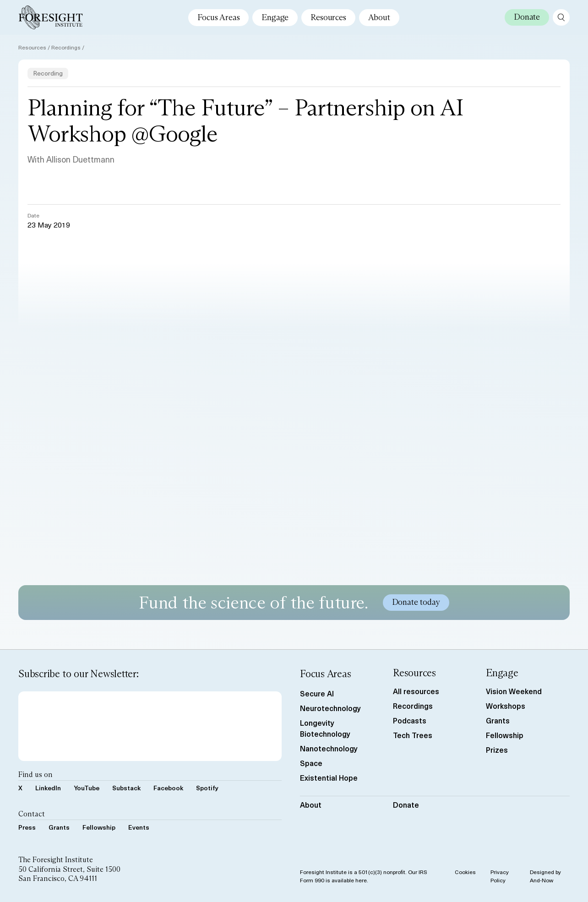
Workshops (506, 706)
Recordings (66, 47)
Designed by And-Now (545, 876)
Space (311, 763)
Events (139, 827)
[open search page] (561, 17)
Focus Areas (218, 17)
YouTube (87, 788)
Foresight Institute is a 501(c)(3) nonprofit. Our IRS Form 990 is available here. (364, 876)
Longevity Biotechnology (325, 728)
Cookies (465, 872)
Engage (275, 17)
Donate (406, 804)
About (379, 17)
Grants (59, 827)
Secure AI (317, 693)
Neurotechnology (330, 708)
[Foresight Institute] (51, 17)
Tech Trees (413, 735)
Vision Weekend (514, 691)
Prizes (497, 750)
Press (27, 827)
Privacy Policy (500, 876)
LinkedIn (48, 788)
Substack (126, 788)
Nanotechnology (329, 748)
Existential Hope (329, 777)
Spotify (207, 788)
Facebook (168, 788)
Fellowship (99, 827)
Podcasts (410, 720)
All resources (416, 691)
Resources (328, 17)
